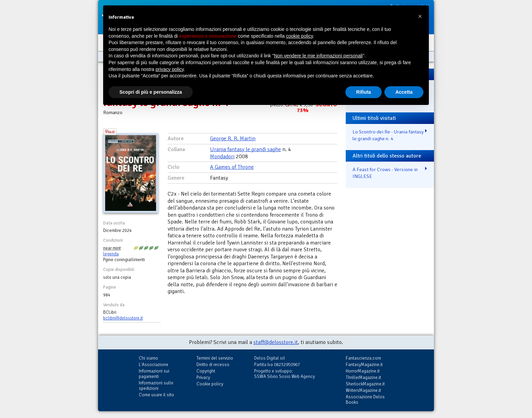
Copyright (206, 371)
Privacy (203, 377)
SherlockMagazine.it (365, 384)
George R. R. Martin (233, 139)
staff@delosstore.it (276, 342)
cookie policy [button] (299, 36)
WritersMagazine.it (363, 390)
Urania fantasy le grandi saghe (245, 149)
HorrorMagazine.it (363, 371)
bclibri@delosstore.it (123, 318)
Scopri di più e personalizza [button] (151, 92)
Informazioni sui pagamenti (154, 374)
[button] (420, 16)
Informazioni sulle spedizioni (156, 386)
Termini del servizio (215, 358)
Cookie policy (210, 384)
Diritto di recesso (213, 365)
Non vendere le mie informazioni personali (318, 56)
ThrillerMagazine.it (363, 377)
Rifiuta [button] (364, 92)
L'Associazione (154, 365)
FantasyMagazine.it (364, 365)
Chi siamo (148, 358)
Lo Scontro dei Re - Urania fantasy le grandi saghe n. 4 (388, 135)
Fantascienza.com (363, 358)
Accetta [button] (404, 92)
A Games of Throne (232, 167)
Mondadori (222, 157)
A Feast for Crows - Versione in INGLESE (385, 173)
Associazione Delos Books (365, 399)
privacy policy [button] (170, 69)
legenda (111, 254)
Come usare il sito (156, 395)
